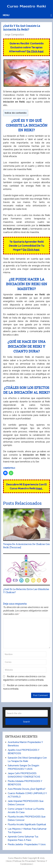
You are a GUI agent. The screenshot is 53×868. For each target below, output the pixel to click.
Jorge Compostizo (14, 35)
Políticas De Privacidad (24, 861)
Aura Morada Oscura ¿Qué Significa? (27, 789)
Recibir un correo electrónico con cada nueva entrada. (25, 687)
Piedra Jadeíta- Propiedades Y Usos (27, 844)
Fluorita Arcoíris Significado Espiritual (27, 824)
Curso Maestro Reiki (18, 858)
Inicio (9, 861)
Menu (6, 15)
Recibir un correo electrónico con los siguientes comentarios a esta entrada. (24, 678)
